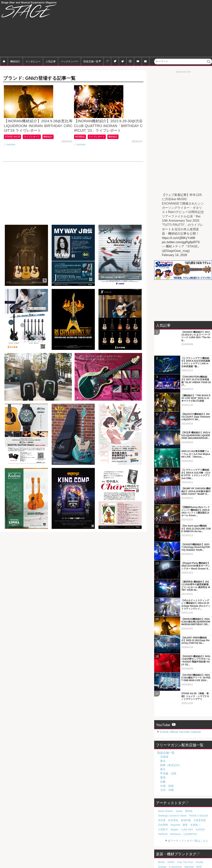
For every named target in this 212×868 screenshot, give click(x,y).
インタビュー (33, 61)
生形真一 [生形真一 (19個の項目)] (190, 797)
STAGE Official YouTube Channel (180, 704)
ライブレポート (35, 149)
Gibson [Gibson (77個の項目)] (161, 843)
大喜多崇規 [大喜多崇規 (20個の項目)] (194, 792)
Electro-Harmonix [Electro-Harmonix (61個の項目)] (166, 853)
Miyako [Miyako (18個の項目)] (161, 802)
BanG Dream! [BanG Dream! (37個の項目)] (165, 783)
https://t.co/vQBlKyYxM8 (179, 238)
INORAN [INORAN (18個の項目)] (195, 802)
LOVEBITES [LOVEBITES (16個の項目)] (176, 806)
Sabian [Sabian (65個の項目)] (179, 848)
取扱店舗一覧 (91, 61)
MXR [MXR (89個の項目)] (185, 839)
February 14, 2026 (175, 255)
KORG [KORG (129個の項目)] (170, 834)
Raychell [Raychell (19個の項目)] (173, 797)
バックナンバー (69, 61)
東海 (163, 750)
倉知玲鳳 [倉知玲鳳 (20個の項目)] (182, 792)
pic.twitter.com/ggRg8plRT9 (181, 242)
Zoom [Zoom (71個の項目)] (191, 843)
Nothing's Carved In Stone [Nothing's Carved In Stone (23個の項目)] (171, 788)
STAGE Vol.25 (13, 149)
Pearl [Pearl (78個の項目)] (201, 839)
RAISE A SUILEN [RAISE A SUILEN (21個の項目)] (194, 788)
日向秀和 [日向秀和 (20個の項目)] (162, 797)
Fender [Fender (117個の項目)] (195, 834)
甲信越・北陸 (168, 746)
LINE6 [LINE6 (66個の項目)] (161, 848)
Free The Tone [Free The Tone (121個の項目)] (182, 834)
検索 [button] (209, 64)
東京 (163, 741)
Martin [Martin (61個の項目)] (188, 848)
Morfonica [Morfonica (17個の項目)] (163, 806)
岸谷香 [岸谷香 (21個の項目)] (161, 792)
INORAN (11, 157)
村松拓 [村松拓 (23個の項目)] (185, 783)
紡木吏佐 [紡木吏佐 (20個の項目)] (171, 792)
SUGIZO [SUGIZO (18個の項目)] (184, 802)
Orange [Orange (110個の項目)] (204, 834)
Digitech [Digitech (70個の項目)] (200, 843)
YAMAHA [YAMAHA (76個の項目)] (182, 843)
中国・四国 (167, 758)
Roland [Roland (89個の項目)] (193, 839)
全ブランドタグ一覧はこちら (191, 859)
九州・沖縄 (167, 762)
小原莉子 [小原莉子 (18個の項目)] (201, 797)
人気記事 (51, 61)
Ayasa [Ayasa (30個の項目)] (177, 783)
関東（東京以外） (171, 737)
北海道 (164, 729)
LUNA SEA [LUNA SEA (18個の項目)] (173, 802)
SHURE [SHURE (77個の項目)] (171, 843)
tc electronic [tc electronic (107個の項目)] (164, 839)
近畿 (163, 754)
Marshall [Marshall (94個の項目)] (176, 839)
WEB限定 (81, 149)
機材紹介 (15, 61)
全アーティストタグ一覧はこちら (188, 813)
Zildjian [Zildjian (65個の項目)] (170, 848)
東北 (163, 733)
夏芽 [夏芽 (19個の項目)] (182, 797)
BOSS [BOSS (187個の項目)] (161, 834)
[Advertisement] (154, 29)
